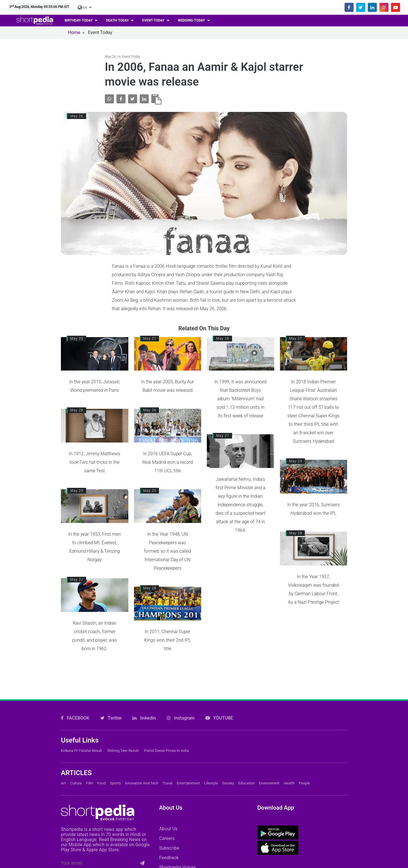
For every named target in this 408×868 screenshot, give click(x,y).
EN (83, 8)
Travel (168, 783)
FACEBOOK (75, 718)
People (304, 783)
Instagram (181, 718)
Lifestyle (211, 783)
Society (228, 783)
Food (102, 783)
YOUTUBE (219, 718)
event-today (154, 20)
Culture (76, 783)
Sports (115, 783)
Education (246, 783)
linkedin (144, 718)
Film (90, 783)
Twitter (111, 718)
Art (63, 783)
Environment (269, 783)
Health (289, 783)
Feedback (169, 858)
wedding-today (192, 20)
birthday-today (79, 20)
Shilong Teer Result (123, 751)
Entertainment (188, 783)
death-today (118, 20)
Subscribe (169, 848)
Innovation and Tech (142, 783)
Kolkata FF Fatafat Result (81, 751)
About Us (168, 829)
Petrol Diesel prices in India (167, 751)
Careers (167, 838)
